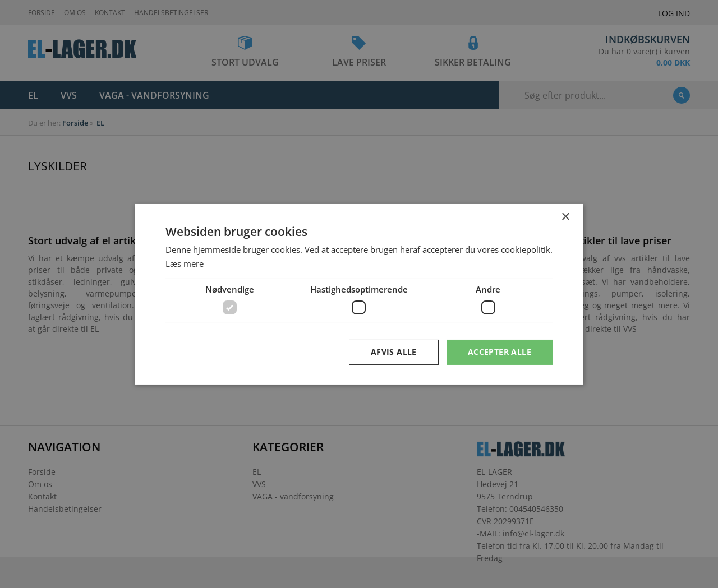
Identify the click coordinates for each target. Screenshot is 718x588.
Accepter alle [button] (500, 352)
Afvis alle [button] (394, 352)
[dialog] (359, 294)
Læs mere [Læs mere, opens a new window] (185, 263)
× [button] (565, 217)
